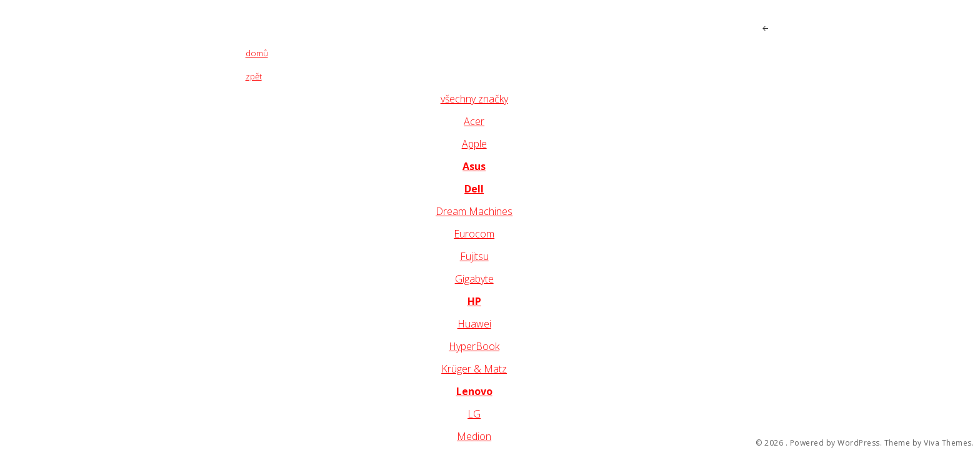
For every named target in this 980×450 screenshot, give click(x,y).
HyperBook (474, 346)
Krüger (457, 369)
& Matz (490, 369)
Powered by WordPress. (836, 443)
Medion (474, 436)
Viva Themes (948, 443)
